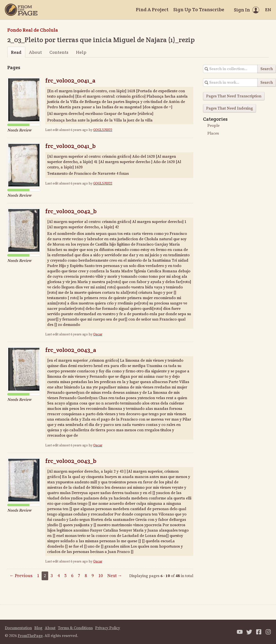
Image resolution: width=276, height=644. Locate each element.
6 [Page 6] (72, 576)
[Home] (21, 10)
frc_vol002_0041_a (70, 80)
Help (81, 52)
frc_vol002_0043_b (71, 461)
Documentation (18, 628)
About (35, 52)
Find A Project (152, 9)
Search (267, 69)
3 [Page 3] (52, 576)
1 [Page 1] (38, 576)
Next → (115, 576)
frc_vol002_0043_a (71, 350)
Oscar (98, 334)
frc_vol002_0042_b (71, 211)
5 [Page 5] (65, 576)
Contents (59, 52)
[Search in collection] (230, 69)
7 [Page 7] (79, 576)
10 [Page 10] (101, 576)
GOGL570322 (103, 130)
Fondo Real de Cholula (33, 30)
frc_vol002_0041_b (70, 146)
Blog (38, 628)
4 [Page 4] (59, 576)
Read (16, 52)
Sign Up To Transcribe (199, 9)
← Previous (21, 576)
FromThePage (30, 636)
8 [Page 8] (86, 576)
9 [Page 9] (93, 576)
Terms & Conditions (75, 628)
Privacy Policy (108, 628)
